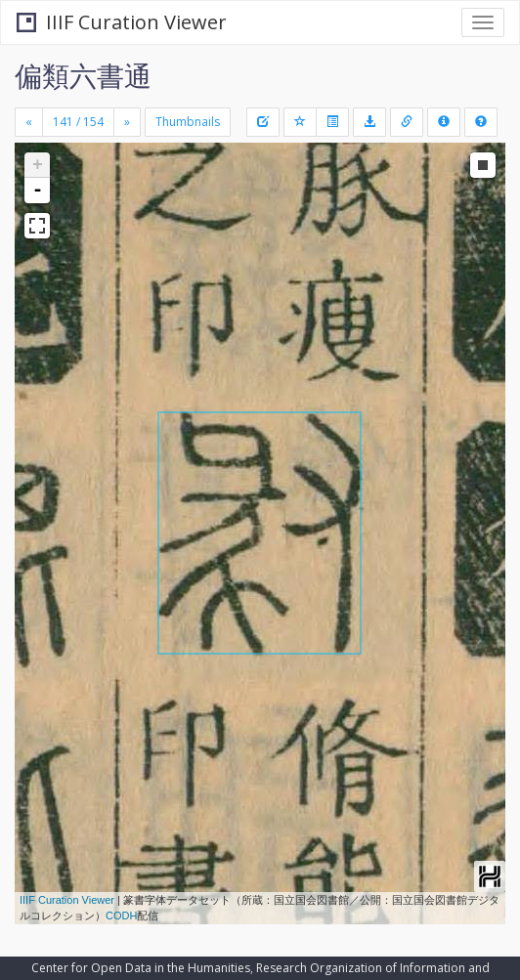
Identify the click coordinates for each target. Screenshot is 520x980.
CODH (121, 916)
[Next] (127, 122)
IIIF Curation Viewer (122, 22)
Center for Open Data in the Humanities (141, 968)
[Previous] (29, 122)
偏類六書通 (83, 75)
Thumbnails (188, 122)
